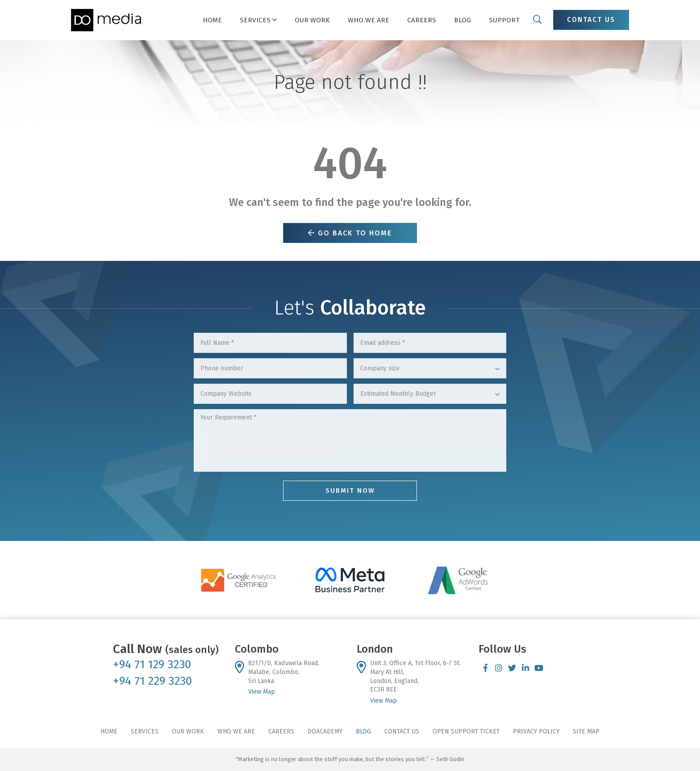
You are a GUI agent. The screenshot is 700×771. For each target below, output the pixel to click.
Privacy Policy (536, 731)
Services (145, 731)
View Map (262, 692)
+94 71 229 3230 (152, 681)
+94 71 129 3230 (152, 664)
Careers (281, 731)
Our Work (188, 731)
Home (109, 731)
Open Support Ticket (466, 731)
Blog (363, 731)
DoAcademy (325, 731)
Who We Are (236, 731)
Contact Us (402, 731)
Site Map (586, 731)
